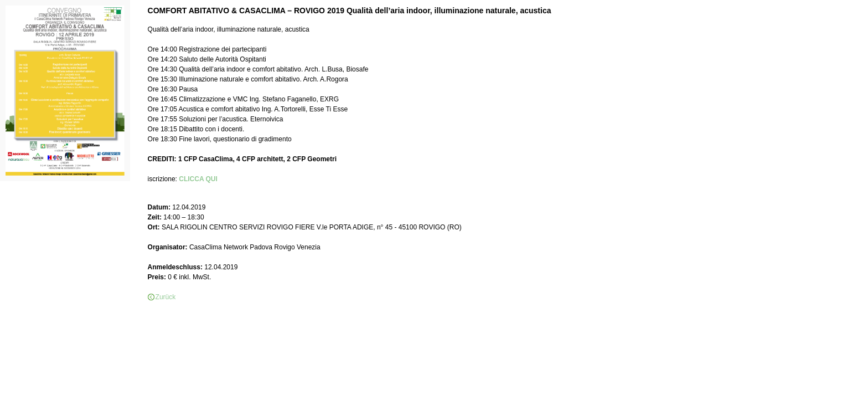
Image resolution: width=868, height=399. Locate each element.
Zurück (166, 297)
